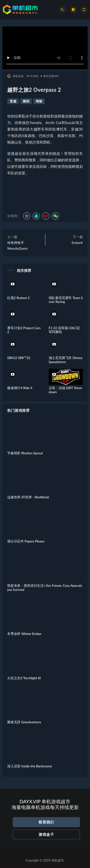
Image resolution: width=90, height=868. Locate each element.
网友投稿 (15, 76)
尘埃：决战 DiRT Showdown (65, 390)
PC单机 (33, 76)
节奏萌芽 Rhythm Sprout (25, 453)
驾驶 (39, 101)
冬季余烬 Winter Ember (24, 634)
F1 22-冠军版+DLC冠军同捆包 (64, 330)
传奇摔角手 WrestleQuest (17, 245)
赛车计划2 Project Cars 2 (24, 330)
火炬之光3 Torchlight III (24, 678)
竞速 (13, 101)
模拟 (26, 101)
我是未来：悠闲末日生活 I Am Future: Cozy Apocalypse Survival (45, 587)
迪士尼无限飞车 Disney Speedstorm (66, 360)
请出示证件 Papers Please (26, 541)
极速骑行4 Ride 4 (20, 388)
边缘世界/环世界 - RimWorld (28, 497)
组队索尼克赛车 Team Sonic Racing (66, 300)
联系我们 (46, 822)
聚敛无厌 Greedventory (24, 722)
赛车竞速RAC (50, 76)
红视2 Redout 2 (18, 298)
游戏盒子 (46, 834)
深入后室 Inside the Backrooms (30, 766)
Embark (77, 243)
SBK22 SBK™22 (19, 358)
